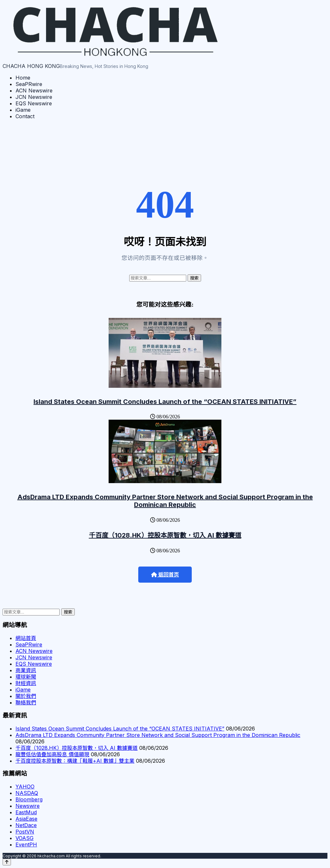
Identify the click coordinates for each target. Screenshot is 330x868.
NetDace (26, 825)
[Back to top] (7, 862)
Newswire (28, 806)
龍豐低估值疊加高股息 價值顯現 (52, 754)
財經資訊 (26, 683)
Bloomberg (29, 799)
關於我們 (26, 696)
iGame (23, 110)
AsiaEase (26, 819)
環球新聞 (26, 677)
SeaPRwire (29, 84)
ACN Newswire (34, 91)
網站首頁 (26, 638)
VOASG (24, 838)
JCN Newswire (34, 97)
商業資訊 (26, 670)
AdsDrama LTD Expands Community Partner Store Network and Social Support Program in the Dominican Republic (165, 501)
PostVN (25, 832)
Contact (25, 116)
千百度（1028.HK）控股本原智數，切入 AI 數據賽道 (165, 535)
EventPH (26, 844)
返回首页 (165, 575)
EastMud (26, 812)
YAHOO (25, 787)
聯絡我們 (26, 702)
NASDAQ (27, 793)
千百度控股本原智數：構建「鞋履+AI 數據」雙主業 (75, 761)
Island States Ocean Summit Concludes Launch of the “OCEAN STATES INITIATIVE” (165, 402)
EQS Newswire (34, 103)
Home (23, 78)
